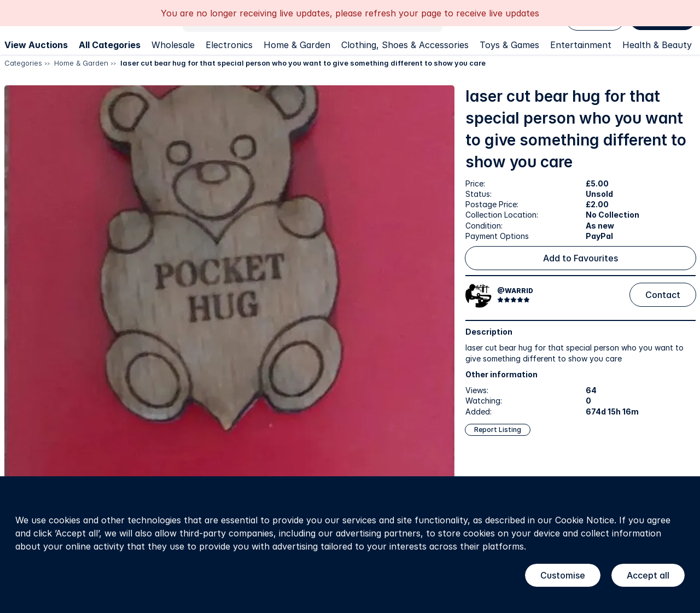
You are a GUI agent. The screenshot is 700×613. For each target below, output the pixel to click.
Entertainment (581, 45)
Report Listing (498, 430)
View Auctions (36, 45)
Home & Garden (297, 45)
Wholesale (173, 45)
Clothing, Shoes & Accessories (405, 45)
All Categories (110, 45)
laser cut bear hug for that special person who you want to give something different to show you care (303, 63)
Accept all (648, 575)
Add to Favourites (581, 258)
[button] (229, 310)
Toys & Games (509, 45)
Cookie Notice (585, 520)
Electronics (229, 45)
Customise (563, 575)
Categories (23, 63)
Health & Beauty (657, 45)
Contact (663, 295)
